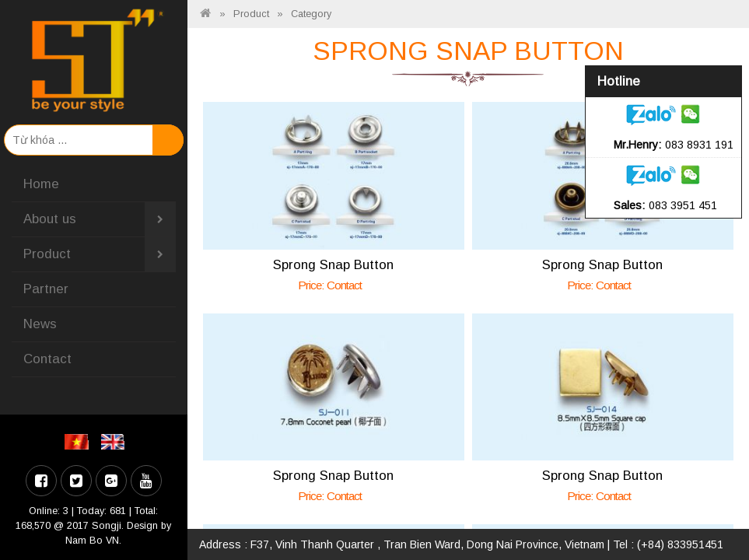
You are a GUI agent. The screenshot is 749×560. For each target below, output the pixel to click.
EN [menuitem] (115, 442)
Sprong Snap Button (333, 265)
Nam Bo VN (92, 541)
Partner (46, 289)
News (40, 324)
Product (100, 254)
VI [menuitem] (79, 442)
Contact (47, 359)
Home (41, 184)
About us (100, 219)
